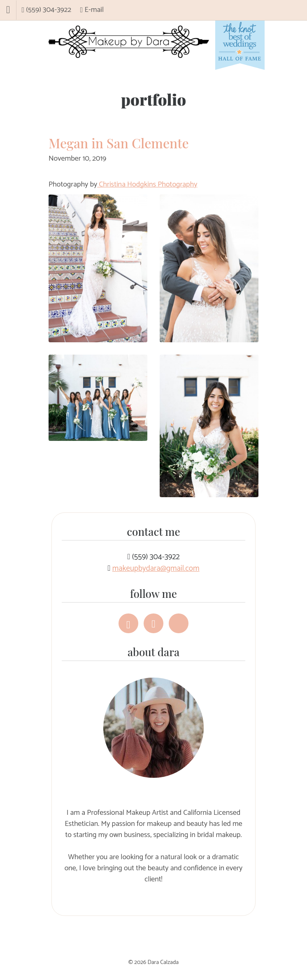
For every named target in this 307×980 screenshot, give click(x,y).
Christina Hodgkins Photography (147, 184)
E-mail (92, 10)
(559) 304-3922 (47, 10)
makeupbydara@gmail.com (156, 568)
